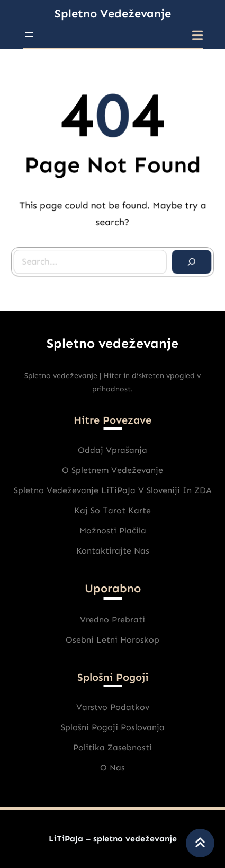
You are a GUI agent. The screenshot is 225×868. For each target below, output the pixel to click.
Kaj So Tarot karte (112, 510)
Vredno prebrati (112, 620)
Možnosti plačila (113, 531)
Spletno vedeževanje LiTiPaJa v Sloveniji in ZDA (113, 490)
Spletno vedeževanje (113, 14)
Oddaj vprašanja (112, 450)
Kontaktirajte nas (113, 551)
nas (117, 768)
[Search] (190, 260)
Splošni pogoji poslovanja (113, 727)
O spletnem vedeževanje (112, 470)
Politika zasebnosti (112, 747)
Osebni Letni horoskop (112, 640)
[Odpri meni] (29, 34)
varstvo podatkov (113, 707)
